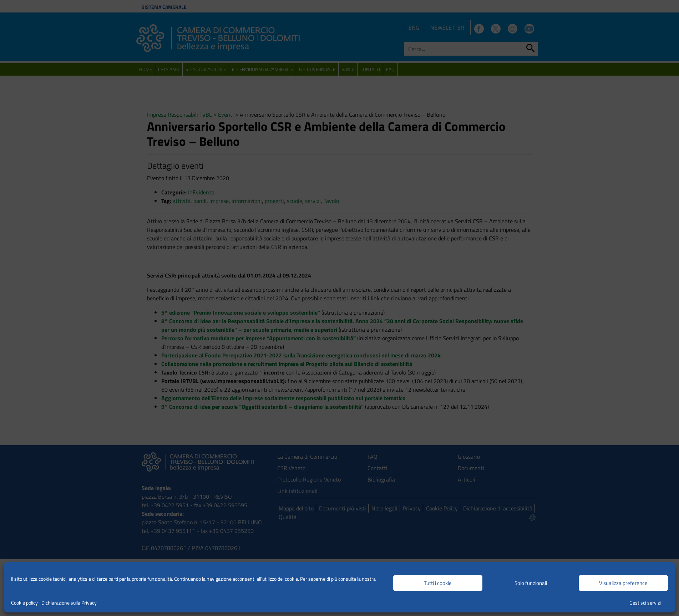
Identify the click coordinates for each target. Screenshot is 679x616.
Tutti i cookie (438, 583)
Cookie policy (24, 603)
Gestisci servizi (645, 603)
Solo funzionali (531, 583)
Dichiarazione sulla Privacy (69, 603)
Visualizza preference (623, 583)
